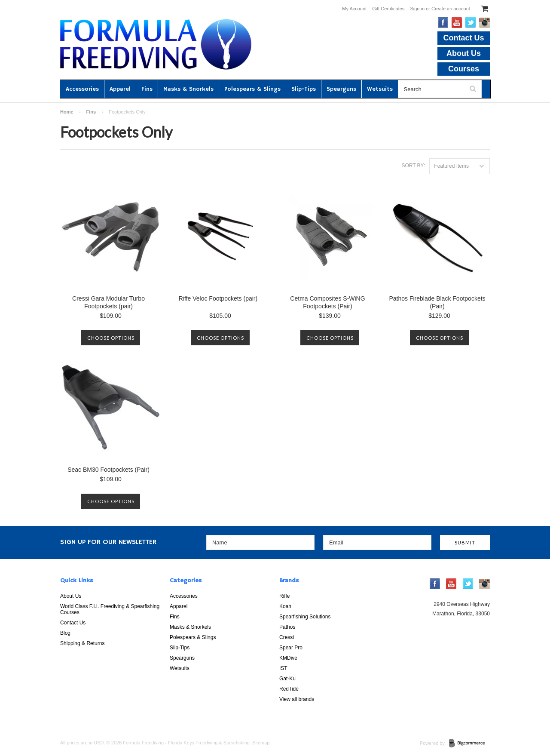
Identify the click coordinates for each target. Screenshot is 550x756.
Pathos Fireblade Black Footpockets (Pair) (437, 302)
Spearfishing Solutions (305, 617)
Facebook (443, 23)
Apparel (120, 89)
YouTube (457, 23)
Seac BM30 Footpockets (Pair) (108, 470)
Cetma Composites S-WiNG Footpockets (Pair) (327, 302)
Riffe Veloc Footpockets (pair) (218, 298)
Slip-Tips (304, 89)
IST (283, 668)
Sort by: (413, 166)
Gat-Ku (287, 679)
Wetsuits (380, 89)
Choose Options (111, 338)
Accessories (82, 89)
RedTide (289, 689)
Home (67, 112)
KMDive (288, 658)
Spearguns (341, 89)
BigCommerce (469, 744)
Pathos (287, 627)
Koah (285, 606)
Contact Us (463, 38)
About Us (464, 53)
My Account (354, 9)
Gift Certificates (388, 9)
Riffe (284, 596)
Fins (147, 89)
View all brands (297, 699)
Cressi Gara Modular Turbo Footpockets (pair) (108, 302)
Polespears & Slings (252, 89)
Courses (464, 69)
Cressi (287, 637)
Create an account (451, 9)
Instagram (484, 23)
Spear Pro (291, 648)
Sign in (417, 9)
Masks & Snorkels (188, 89)
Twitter (471, 23)
